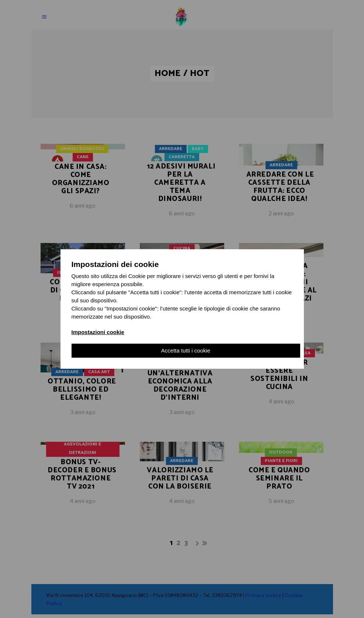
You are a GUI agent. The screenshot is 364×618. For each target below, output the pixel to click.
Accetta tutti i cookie (186, 350)
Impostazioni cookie (98, 332)
